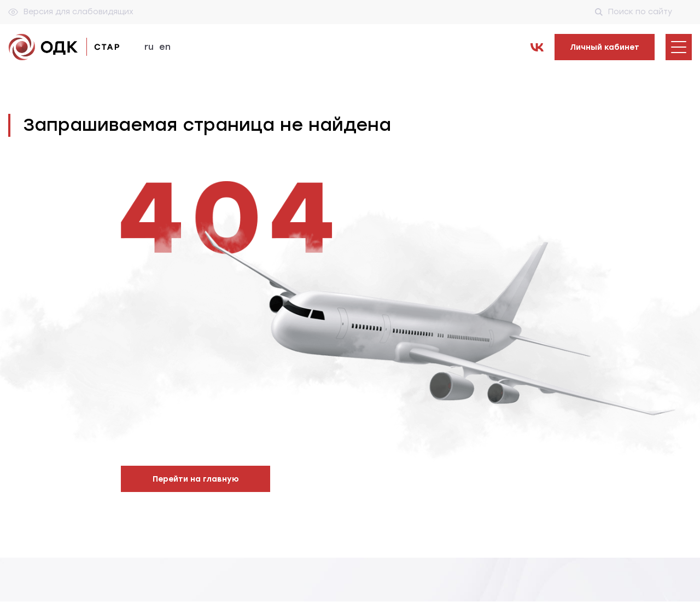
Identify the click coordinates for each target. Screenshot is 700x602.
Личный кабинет (605, 47)
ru (149, 47)
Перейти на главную (196, 479)
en (165, 47)
